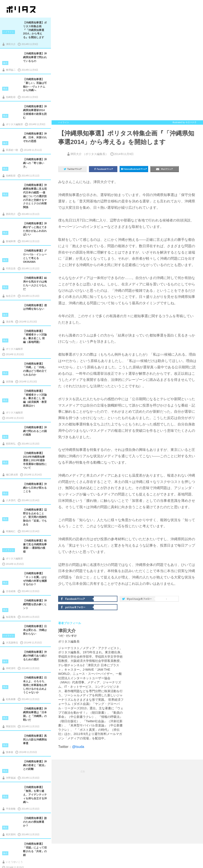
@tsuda (78, 747)
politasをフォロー (76, 607)
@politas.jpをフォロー (138, 600)
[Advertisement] (127, 801)
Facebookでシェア (76, 598)
